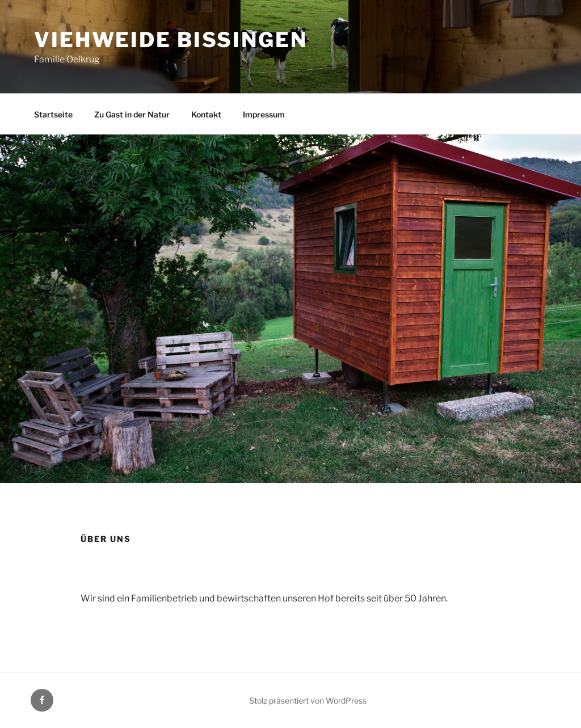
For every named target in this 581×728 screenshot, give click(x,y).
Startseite (53, 114)
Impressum (264, 114)
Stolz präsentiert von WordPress (308, 700)
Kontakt (206, 114)
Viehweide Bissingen (171, 40)
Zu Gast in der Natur (132, 114)
